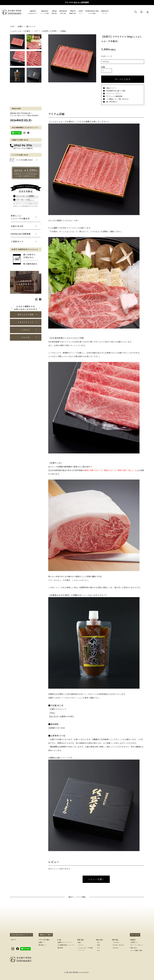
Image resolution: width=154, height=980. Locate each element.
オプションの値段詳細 (113, 96)
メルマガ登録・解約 (136, 950)
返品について (110, 88)
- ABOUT (13, 940)
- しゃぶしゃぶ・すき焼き (85, 948)
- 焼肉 (79, 942)
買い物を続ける (110, 102)
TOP (12, 26)
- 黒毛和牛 (60, 948)
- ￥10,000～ (115, 948)
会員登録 (133, 940)
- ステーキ (80, 945)
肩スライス (31, 26)
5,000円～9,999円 (49, 31)
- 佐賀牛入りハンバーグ (64, 942)
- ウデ (98, 948)
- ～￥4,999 (115, 942)
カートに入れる (123, 79)
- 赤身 (98, 945)
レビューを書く (96, 879)
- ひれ (98, 942)
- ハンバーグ (81, 950)
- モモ (98, 950)
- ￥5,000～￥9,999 (118, 945)
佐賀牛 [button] (41, 942)
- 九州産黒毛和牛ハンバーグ (65, 945)
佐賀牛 (20, 26)
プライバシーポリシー (113, 93)
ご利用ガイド (134, 942)
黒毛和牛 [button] (41, 945)
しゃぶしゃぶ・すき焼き (20, 31)
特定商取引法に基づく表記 (114, 91)
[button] (26, 315)
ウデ (36, 31)
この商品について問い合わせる (116, 99)
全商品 (63, 31)
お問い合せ (133, 948)
